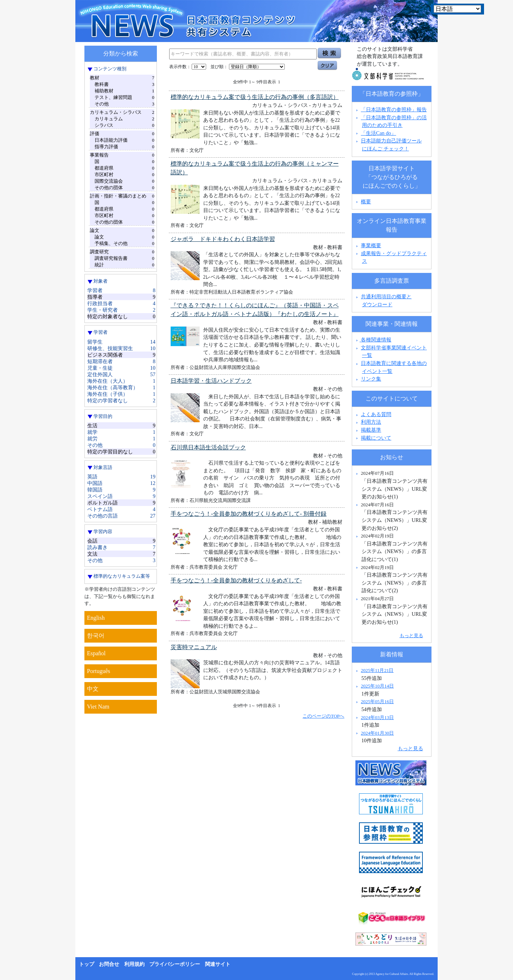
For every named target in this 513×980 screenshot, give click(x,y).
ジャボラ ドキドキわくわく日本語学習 (223, 239)
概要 (366, 202)
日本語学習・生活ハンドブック (211, 381)
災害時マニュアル (194, 647)
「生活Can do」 (378, 133)
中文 (93, 689)
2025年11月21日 (377, 670)
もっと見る (411, 636)
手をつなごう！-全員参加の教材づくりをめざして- (236, 580)
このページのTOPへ (323, 716)
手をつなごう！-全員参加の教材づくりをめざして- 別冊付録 (249, 514)
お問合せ (109, 964)
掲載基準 (371, 430)
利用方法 (371, 422)
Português (99, 671)
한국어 (96, 636)
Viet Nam (98, 707)
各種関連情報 (373, 340)
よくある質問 (376, 414)
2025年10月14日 (377, 686)
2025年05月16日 (377, 701)
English (96, 618)
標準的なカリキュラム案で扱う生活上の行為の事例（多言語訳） (255, 97)
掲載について (376, 438)
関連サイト (218, 964)
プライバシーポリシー (175, 964)
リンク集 (371, 379)
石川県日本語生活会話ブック (208, 447)
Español (96, 653)
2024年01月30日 (377, 733)
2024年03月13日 (377, 717)
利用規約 (134, 964)
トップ (87, 964)
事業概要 (371, 245)
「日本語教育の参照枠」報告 (394, 109)
